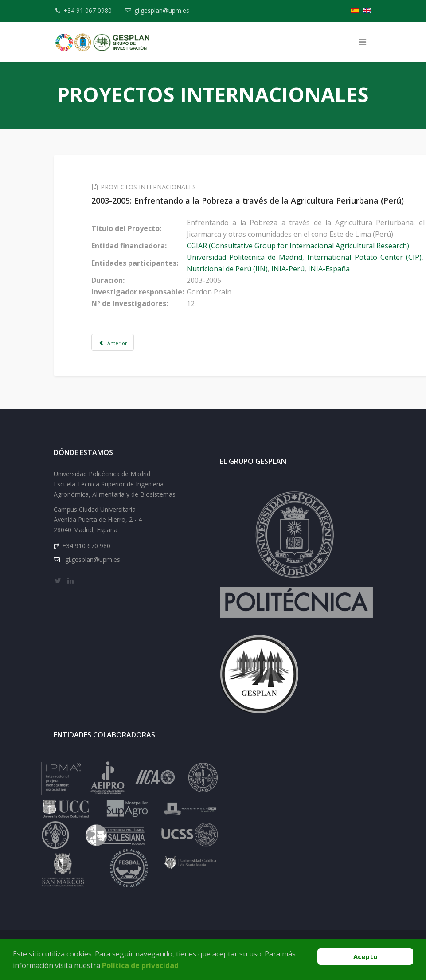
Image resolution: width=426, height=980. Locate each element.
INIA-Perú (295, 269)
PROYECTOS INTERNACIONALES (156, 187)
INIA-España (336, 269)
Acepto (365, 956)
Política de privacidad (140, 965)
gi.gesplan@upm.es (165, 10)
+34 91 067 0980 (89, 10)
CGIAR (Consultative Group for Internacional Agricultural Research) (305, 246)
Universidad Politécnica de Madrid (252, 257)
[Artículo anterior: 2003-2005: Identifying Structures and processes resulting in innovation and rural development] (121, 342)
